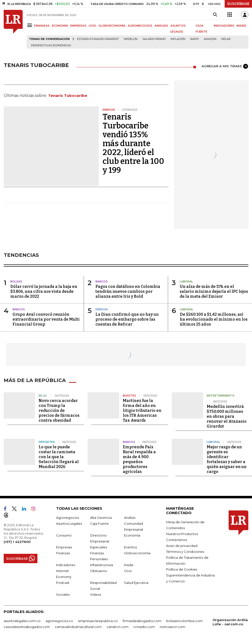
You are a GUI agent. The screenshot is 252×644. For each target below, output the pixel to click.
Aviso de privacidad (182, 546)
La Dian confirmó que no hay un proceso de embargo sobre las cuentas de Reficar (127, 319)
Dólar (226, 39)
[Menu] (30, 25)
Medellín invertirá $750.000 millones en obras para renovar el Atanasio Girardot (227, 416)
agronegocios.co (59, 621)
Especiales (99, 547)
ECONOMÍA (60, 26)
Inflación (178, 39)
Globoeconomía (137, 553)
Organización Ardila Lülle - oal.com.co (230, 622)
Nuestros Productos (182, 534)
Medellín (131, 39)
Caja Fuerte (99, 523)
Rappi (195, 39)
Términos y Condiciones (185, 552)
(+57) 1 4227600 (17, 542)
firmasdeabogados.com (142, 621)
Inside (129, 565)
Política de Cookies (182, 569)
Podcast (63, 583)
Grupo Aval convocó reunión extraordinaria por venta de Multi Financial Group (46, 319)
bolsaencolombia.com (184, 621)
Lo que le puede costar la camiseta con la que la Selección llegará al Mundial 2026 (59, 457)
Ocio (128, 571)
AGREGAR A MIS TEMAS (225, 66)
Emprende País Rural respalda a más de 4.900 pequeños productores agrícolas (139, 459)
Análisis (130, 518)
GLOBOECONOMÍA (112, 26)
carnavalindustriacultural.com (78, 627)
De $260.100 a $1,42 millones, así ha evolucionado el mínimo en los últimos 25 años (214, 319)
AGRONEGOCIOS (140, 26)
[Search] (215, 15)
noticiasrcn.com (173, 627)
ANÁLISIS (161, 26)
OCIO (92, 26)
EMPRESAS (78, 26)
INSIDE (241, 26)
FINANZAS (42, 26)
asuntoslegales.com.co (22, 621)
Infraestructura (102, 565)
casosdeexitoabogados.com (27, 627)
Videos (96, 594)
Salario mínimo (154, 39)
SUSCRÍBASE (238, 4)
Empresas (64, 547)
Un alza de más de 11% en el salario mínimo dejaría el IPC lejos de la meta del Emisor (214, 291)
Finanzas (63, 553)
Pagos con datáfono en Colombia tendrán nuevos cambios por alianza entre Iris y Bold (128, 291)
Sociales (63, 594)
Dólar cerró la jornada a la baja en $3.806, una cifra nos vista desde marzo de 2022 (44, 291)
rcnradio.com (144, 627)
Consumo (64, 535)
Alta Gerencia (101, 518)
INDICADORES (224, 26)
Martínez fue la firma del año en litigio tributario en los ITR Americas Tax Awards (142, 410)
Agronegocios (68, 518)
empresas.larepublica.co (98, 621)
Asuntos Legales (69, 523)
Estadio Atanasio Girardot (98, 39)
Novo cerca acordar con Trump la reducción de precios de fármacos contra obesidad (59, 410)
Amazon (210, 39)
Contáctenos (177, 540)
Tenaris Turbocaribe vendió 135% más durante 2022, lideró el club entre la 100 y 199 (133, 143)
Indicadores (66, 565)
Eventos (130, 547)
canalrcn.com (118, 627)
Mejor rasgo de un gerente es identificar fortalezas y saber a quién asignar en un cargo (227, 459)
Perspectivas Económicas (51, 45)
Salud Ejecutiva (136, 583)
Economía (132, 535)
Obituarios (98, 571)
